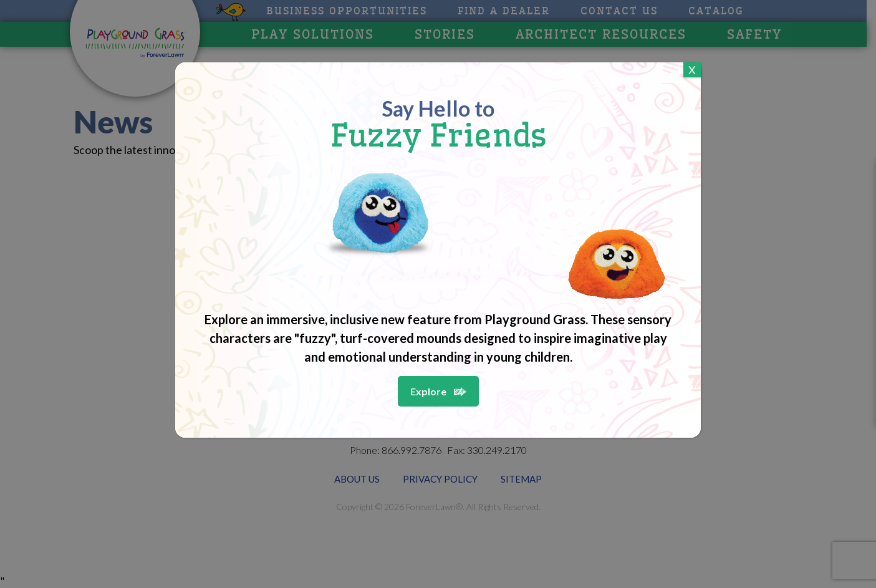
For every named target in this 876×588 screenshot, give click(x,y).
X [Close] (692, 70)
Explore (428, 391)
